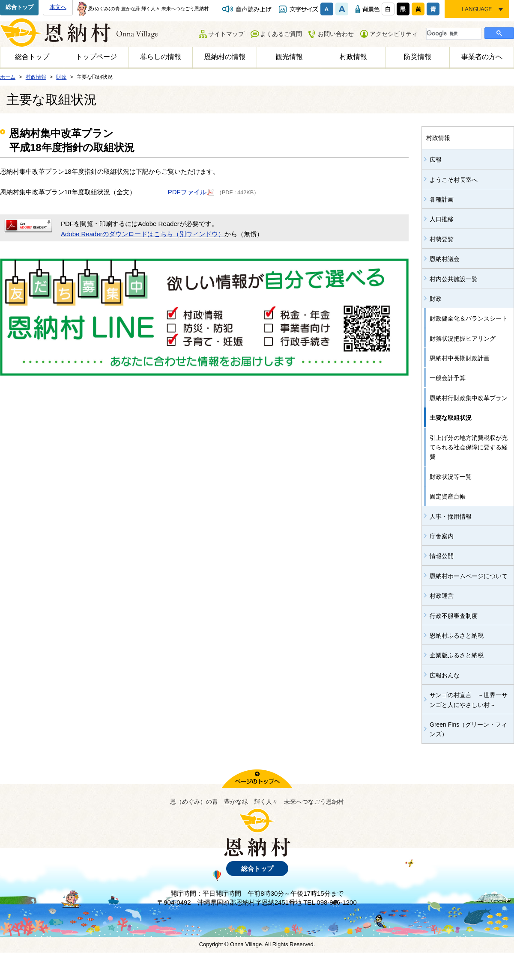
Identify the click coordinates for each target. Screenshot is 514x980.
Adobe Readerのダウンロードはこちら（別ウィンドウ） (143, 234)
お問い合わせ (336, 34)
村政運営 (442, 596)
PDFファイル (191, 192)
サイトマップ (226, 34)
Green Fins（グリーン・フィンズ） (468, 729)
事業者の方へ (482, 57)
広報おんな (445, 675)
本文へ (58, 7)
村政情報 (353, 57)
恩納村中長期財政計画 (460, 358)
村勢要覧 (442, 239)
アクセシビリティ (394, 34)
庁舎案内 (442, 536)
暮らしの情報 (161, 57)
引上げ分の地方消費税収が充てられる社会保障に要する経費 (469, 447)
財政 (436, 299)
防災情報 (418, 57)
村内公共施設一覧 (454, 279)
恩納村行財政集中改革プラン (469, 398)
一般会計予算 (448, 378)
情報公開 (442, 556)
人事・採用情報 (451, 517)
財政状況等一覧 (451, 477)
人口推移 (442, 219)
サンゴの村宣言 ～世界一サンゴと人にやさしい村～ (469, 700)
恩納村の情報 (225, 57)
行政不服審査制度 (454, 616)
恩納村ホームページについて (469, 576)
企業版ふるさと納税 (457, 655)
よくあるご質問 (281, 34)
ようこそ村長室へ (454, 180)
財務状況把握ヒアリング (463, 339)
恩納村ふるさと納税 (457, 636)
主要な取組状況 (451, 418)
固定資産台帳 (448, 496)
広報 (436, 160)
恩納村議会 (445, 259)
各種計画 (442, 199)
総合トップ (19, 7)
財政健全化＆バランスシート (469, 318)
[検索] (453, 33)
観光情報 (289, 57)
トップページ (96, 57)
